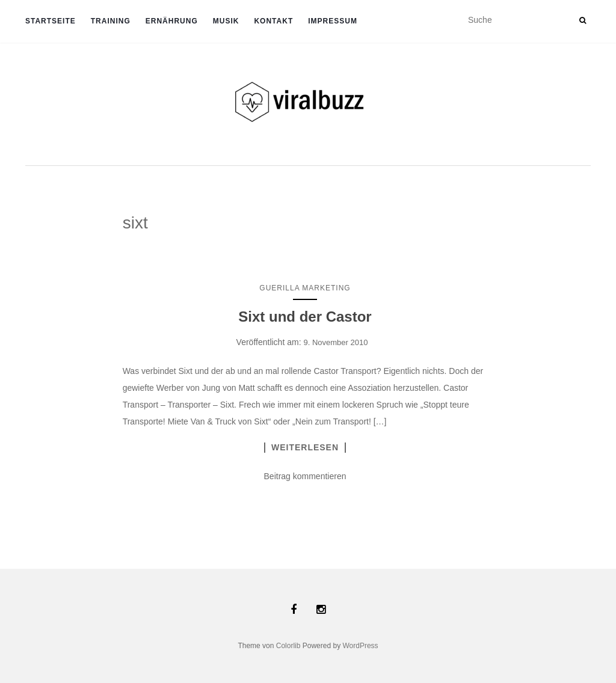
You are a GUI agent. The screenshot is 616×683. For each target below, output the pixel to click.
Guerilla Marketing (305, 288)
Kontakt (273, 21)
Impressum (333, 21)
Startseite (51, 21)
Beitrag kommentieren (305, 476)
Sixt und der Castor (305, 317)
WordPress (360, 646)
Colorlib (288, 646)
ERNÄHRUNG (172, 21)
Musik (226, 21)
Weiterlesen (305, 447)
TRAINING (111, 21)
